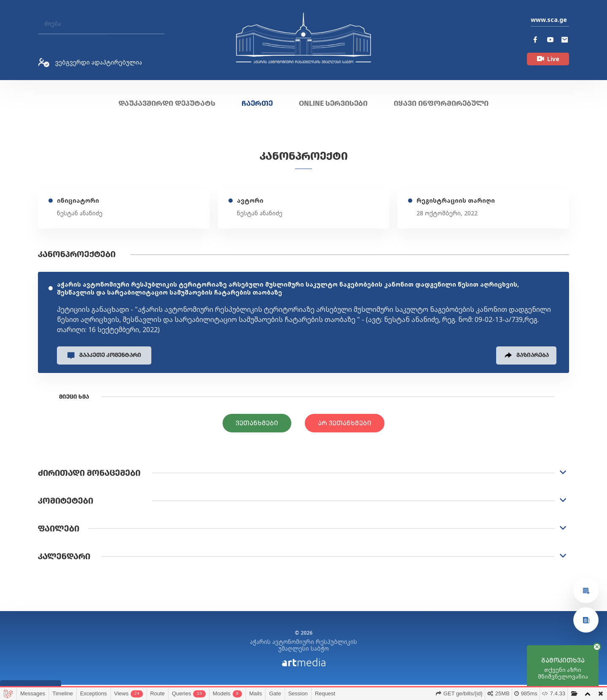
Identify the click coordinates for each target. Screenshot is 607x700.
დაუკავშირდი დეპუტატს (167, 103)
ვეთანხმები (257, 426)
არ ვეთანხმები (345, 426)
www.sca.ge (549, 20)
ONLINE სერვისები (333, 103)
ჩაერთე (257, 103)
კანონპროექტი (304, 156)
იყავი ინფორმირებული (441, 103)
